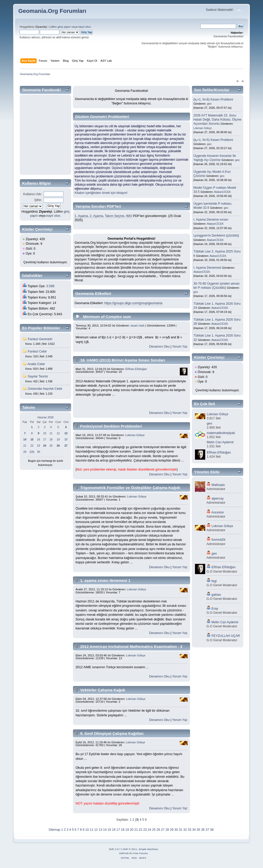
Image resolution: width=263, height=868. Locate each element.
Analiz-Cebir (36, 364)
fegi (214, 581)
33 (190, 830)
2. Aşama (96, 216)
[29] (32, 452)
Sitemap (54, 830)
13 (100, 830)
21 (25, 446)
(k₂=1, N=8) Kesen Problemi (213, 100)
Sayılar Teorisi (38, 376)
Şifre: (38, 200)
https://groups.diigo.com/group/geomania (133, 303)
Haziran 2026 (46, 417)
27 (163, 830)
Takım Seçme (115, 216)
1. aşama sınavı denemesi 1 (105, 580)
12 (58, 433)
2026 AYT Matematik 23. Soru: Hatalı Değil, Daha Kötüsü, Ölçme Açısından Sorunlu (217, 120)
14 (105, 830)
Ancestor (218, 512)
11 (51, 433)
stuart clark (138, 325)
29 (172, 830)
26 (158, 830)
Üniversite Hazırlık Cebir (45, 389)
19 (58, 439)
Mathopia (218, 485)
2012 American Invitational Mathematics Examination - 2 (131, 647)
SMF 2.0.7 (115, 849)
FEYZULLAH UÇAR (226, 636)
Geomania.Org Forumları (52, 11)
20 (66, 439)
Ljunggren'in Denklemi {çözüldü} (216, 236)
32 (185, 830)
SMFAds (124, 853)
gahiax (216, 595)
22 (32, 446)
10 (45, 433)
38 (212, 830)
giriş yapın (64, 27)
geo (209, 104)
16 (39, 439)
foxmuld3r (219, 540)
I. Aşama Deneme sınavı (211, 220)
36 (203, 830)
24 (149, 830)
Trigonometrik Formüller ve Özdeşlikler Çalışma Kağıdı (130, 488)
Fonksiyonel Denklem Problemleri (111, 426)
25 (51, 446)
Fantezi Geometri (40, 339)
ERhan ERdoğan (136, 369)
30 (39, 452)
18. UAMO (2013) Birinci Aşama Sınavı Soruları (123, 360)
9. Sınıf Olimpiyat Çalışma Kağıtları (112, 733)
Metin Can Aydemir (220, 442)
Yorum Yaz (180, 347)
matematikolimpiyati (221, 433)
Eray (215, 609)
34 (194, 830)
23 (39, 446)
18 (51, 439)
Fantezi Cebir (37, 351)
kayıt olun (84, 27)
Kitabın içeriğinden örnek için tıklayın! (101, 193)
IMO (129, 216)
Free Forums (140, 853)
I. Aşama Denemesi (207, 268)
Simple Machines (148, 849)
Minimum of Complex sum (107, 317)
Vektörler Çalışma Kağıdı (103, 690)
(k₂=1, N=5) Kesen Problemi (213, 140)
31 (181, 830)
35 (199, 830)
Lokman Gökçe (135, 435)
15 (109, 830)
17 (45, 439)
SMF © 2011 (130, 849)
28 (25, 452)
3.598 (50, 286)
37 (207, 830)
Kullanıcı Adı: (32, 194)
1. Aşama (81, 216)
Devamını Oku (159, 347)
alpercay (218, 499)
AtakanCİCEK (222, 192)
